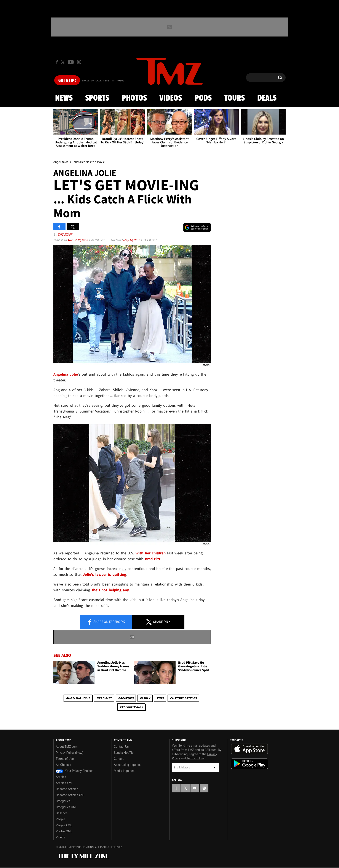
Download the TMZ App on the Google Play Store (249, 764)
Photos (134, 98)
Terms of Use (65, 759)
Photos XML (64, 831)
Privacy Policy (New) (70, 753)
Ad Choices (63, 765)
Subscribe (214, 768)
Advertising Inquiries (128, 765)
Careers (119, 759)
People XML (64, 825)
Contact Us (121, 747)
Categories (63, 801)
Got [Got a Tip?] (67, 81)
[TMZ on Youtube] (71, 62)
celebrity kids (131, 707)
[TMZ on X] (63, 62)
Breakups (126, 698)
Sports (97, 98)
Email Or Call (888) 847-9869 (103, 81)
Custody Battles (183, 698)
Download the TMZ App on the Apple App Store (249, 749)
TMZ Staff (65, 234)
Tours (234, 98)
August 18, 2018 (78, 240)
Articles (61, 777)
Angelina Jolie (78, 698)
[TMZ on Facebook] (57, 62)
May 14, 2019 (132, 240)
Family (145, 698)
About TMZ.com (67, 747)
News (64, 98)
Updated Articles (67, 789)
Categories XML (66, 807)
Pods (203, 98)
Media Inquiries (124, 771)
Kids (160, 698)
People (60, 819)
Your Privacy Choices (75, 771)
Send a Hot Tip (124, 753)
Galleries (62, 813)
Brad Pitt (104, 698)
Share (106, 622)
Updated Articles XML (70, 795)
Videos (171, 98)
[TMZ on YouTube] (195, 788)
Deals (267, 98)
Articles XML (64, 783)
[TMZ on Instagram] (79, 62)
